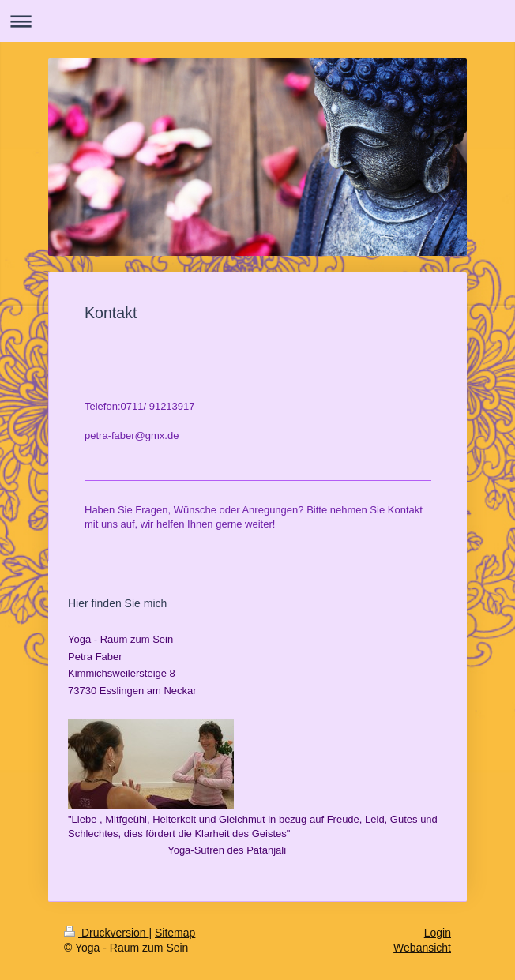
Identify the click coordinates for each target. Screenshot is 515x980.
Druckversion (106, 933)
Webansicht (422, 948)
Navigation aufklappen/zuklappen (257, 21)
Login (438, 933)
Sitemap (175, 933)
